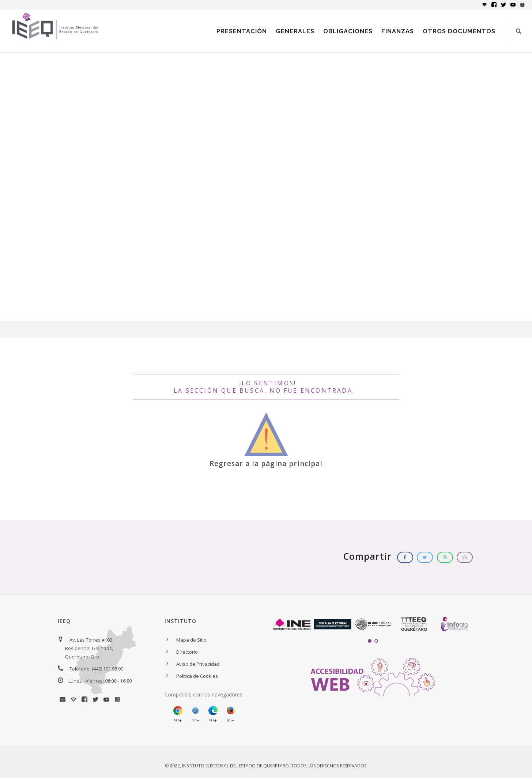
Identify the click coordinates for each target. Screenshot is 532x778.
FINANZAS (398, 31)
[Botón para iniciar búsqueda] (518, 31)
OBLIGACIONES (348, 31)
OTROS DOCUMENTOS (459, 31)
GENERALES (295, 31)
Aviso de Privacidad (198, 664)
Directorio (187, 652)
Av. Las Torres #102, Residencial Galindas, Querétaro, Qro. (89, 648)
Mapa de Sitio (191, 640)
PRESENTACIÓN (242, 31)
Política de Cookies (197, 676)
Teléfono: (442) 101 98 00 (96, 669)
